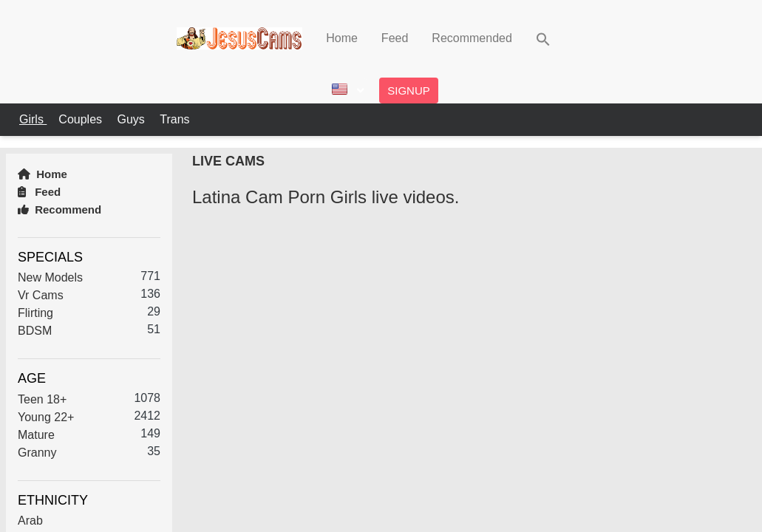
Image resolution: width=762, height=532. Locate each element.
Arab (30, 521)
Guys (132, 119)
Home (342, 38)
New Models (50, 277)
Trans (174, 119)
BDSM (35, 331)
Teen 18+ (42, 399)
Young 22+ (46, 417)
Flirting (35, 313)
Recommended (472, 38)
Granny (37, 453)
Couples (82, 119)
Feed (395, 38)
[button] (543, 38)
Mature (36, 435)
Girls (33, 119)
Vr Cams (41, 295)
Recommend (59, 209)
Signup (409, 91)
